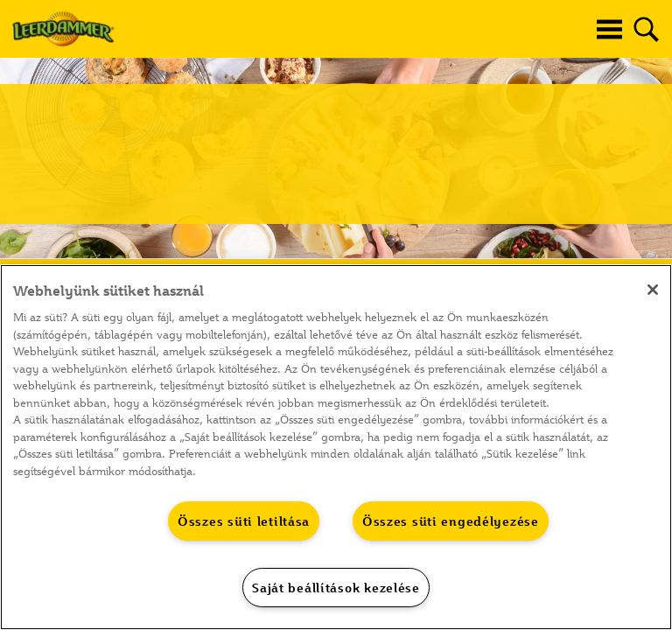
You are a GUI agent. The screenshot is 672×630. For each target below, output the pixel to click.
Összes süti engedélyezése (451, 521)
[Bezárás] (653, 290)
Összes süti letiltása (244, 521)
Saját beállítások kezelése (336, 588)
